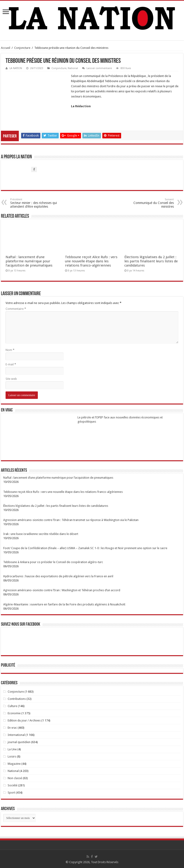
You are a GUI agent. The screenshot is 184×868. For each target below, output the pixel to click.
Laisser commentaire (99, 68)
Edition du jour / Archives (24, 720)
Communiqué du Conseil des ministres (150, 203)
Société (13, 785)
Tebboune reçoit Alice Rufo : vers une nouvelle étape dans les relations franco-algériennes (91, 261)
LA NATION (16, 68)
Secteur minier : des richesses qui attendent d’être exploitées (34, 203)
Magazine (14, 764)
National (73, 68)
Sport (11, 793)
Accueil (6, 48)
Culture (12, 706)
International (16, 735)
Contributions (17, 699)
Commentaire (16, 309)
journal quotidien (19, 742)
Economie (14, 713)
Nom (10, 350)
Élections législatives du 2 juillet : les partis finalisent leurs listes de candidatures (151, 261)
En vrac (12, 728)
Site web (11, 379)
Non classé (15, 778)
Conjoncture (22, 48)
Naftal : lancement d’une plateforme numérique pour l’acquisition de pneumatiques (29, 261)
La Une (12, 749)
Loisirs (12, 756)
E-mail (11, 364)
